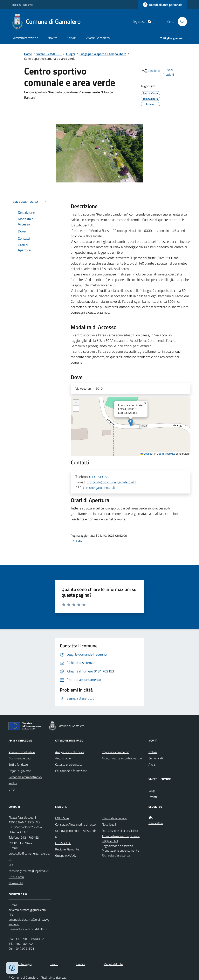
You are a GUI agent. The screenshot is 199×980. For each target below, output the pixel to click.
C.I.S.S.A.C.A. (63, 843)
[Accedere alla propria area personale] (163, 5)
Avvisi (152, 764)
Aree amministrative (22, 752)
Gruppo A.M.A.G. (65, 856)
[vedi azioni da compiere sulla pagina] (168, 72)
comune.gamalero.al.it (99, 488)
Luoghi (71, 54)
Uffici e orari (16, 877)
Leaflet (146, 454)
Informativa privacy (114, 818)
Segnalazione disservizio (117, 846)
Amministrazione (26, 38)
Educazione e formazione (71, 771)
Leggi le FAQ (110, 841)
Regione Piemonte (22, 5)
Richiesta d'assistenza (116, 855)
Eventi (153, 797)
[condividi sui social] (151, 71)
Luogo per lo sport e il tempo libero (103, 54)
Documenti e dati (20, 758)
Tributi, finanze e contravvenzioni (123, 761)
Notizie (153, 752)
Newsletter (156, 823)
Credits (81, 964)
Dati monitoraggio (20, 964)
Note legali (109, 824)
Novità (52, 38)
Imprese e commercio (116, 752)
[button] (131, 423)
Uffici (12, 789)
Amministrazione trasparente (121, 836)
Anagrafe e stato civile (70, 752)
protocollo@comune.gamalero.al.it (112, 482)
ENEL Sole (62, 818)
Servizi (72, 38)
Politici (13, 783)
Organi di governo (20, 771)
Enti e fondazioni (19, 764)
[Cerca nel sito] (181, 22)
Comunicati (156, 758)
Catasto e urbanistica (69, 764)
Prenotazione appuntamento (120, 850)
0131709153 (99, 477)
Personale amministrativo (25, 777)
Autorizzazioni (64, 758)
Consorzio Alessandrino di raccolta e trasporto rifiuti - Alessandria (76, 831)
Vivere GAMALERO (49, 54)
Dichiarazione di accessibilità (120, 831)
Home (28, 54)
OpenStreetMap (166, 454)
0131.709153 (30, 837)
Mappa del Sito (113, 964)
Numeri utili (16, 883)
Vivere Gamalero (98, 38)
